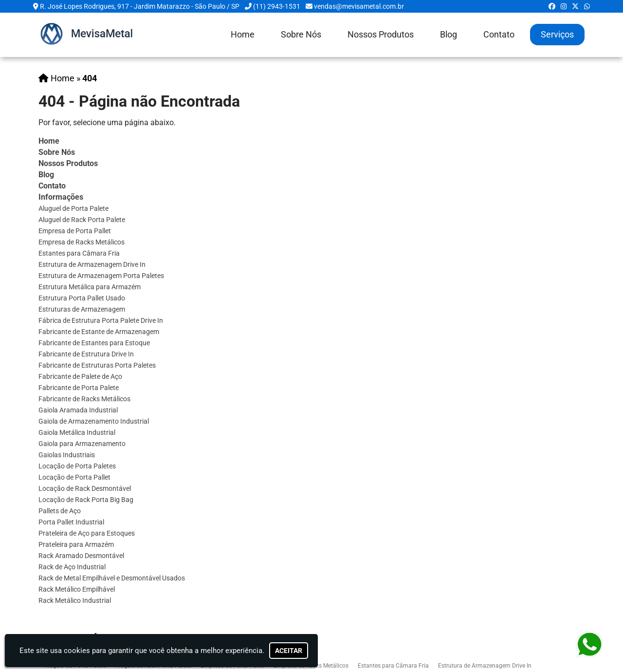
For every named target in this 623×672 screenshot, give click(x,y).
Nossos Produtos (381, 35)
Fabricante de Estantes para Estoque (94, 343)
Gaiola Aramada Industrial (78, 410)
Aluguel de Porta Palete (73, 208)
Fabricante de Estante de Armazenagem (99, 332)
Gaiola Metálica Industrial (77, 432)
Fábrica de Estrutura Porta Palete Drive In (101, 320)
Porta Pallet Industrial (71, 522)
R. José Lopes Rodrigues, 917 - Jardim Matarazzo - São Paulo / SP (140, 6)
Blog (449, 35)
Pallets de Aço (60, 511)
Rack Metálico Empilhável (77, 589)
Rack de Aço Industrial (72, 567)
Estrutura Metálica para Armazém (90, 287)
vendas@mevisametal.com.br (359, 6)
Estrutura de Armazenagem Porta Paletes (101, 276)
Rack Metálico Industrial (75, 600)
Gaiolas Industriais (67, 455)
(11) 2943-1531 (277, 6)
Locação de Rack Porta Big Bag (86, 500)
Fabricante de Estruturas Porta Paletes (97, 365)
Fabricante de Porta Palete (79, 388)
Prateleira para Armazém (76, 544)
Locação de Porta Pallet (74, 477)
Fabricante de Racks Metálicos (84, 399)
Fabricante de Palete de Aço (80, 376)
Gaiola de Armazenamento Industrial (94, 421)
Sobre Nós (301, 35)
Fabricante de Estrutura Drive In (86, 354)
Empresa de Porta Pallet (75, 231)
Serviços (557, 35)
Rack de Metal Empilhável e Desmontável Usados (112, 578)
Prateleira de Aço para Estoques (87, 533)
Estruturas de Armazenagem (82, 309)
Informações (61, 197)
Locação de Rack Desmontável (85, 488)
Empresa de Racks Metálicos (82, 242)
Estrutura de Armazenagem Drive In (92, 264)
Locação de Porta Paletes (77, 466)
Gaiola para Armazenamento (82, 444)
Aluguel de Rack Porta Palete (82, 220)
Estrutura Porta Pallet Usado (82, 298)
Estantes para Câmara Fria (79, 253)
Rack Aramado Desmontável (81, 556)
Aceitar (289, 651)
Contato (499, 35)
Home (243, 35)
